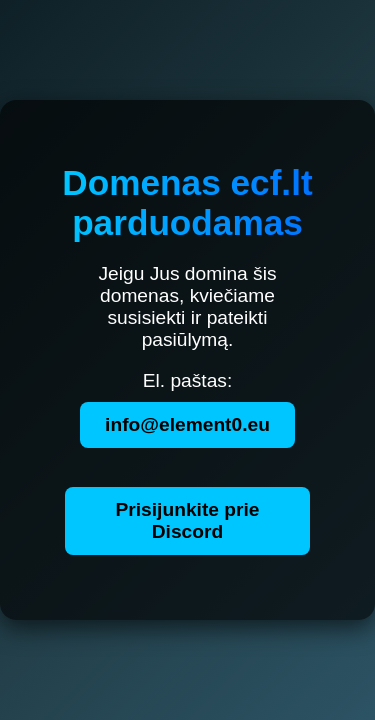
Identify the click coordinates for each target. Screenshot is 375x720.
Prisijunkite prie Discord (188, 520)
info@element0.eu (187, 424)
